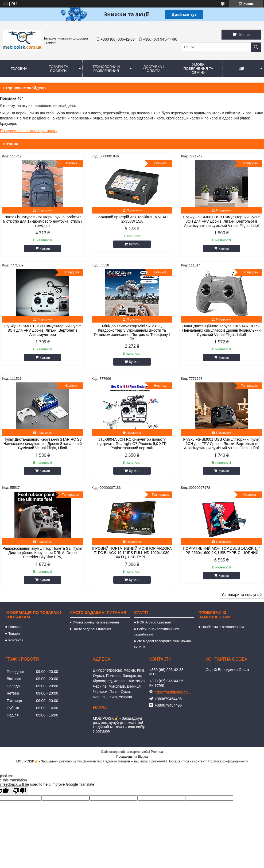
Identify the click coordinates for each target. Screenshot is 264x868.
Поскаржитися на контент (187, 761)
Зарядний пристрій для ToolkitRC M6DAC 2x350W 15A (132, 219)
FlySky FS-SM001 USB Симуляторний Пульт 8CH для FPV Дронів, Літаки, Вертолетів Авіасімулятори (42, 330)
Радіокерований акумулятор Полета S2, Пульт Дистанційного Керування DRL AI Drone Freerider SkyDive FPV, (42, 553)
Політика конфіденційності (228, 761)
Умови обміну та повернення (96, 622)
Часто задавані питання (92, 629)
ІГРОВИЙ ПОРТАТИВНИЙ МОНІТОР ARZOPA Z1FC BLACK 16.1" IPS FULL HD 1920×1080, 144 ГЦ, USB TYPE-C (132, 553)
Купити (45, 249)
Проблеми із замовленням (223, 627)
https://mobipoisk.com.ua (173, 692)
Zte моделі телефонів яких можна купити (163, 644)
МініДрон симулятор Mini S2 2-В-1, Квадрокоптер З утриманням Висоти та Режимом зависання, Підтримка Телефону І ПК (132, 332)
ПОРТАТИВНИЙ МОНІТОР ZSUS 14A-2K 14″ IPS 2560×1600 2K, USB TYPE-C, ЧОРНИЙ (221, 551)
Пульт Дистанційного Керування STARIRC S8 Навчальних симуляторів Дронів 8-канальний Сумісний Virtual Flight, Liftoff (221, 330)
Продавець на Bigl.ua (132, 757)
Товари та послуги (59, 69)
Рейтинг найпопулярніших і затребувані (157, 632)
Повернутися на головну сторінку (29, 131)
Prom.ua (157, 752)
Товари (14, 633)
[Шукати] (256, 47)
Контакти (15, 640)
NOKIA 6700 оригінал (154, 622)
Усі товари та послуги (240, 595)
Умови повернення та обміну (198, 69)
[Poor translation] (20, 791)
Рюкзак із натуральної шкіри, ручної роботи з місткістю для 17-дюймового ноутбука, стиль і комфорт (42, 221)
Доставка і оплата (154, 69)
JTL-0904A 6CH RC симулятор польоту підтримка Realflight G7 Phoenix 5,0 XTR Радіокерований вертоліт (132, 444)
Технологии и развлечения (106, 69)
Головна (19, 69)
